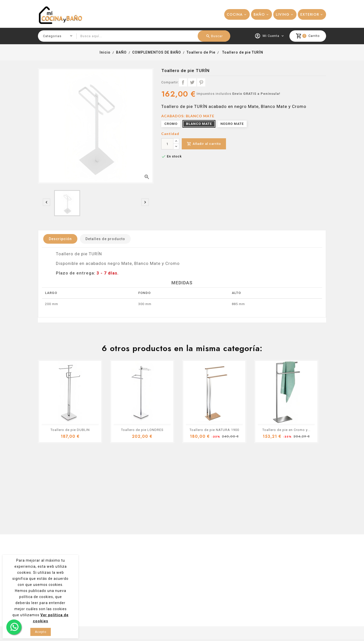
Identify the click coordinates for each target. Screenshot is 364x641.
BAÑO (259, 14)
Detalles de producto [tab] (105, 239)
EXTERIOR (310, 14)
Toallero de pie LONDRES (142, 430)
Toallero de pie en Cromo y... (286, 430)
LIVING (283, 14)
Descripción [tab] (60, 239)
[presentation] (47, 202)
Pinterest (201, 82)
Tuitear (192, 82)
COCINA (235, 14)
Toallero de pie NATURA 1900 (214, 430)
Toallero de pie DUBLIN (70, 430)
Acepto (41, 632)
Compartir (183, 82)
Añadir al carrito (204, 144)
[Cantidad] (167, 144)
